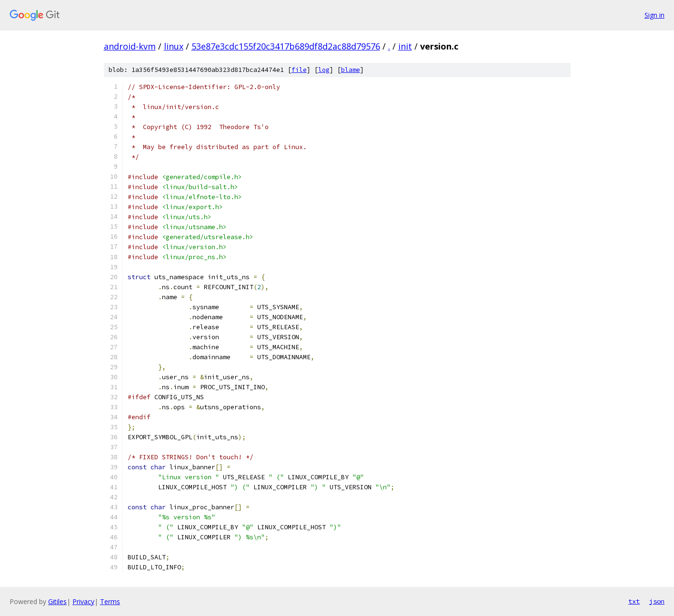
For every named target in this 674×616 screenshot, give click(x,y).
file (299, 70)
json (657, 601)
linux (174, 46)
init (405, 46)
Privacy (83, 601)
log (324, 70)
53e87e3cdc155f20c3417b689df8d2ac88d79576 (286, 46)
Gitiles (57, 601)
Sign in (654, 15)
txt (634, 601)
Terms (110, 601)
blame (351, 70)
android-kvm (130, 46)
